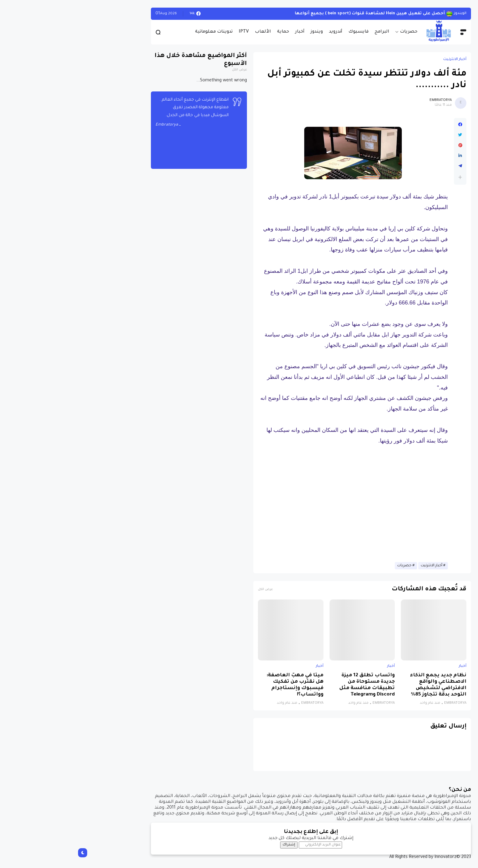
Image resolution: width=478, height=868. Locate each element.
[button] (388, 177)
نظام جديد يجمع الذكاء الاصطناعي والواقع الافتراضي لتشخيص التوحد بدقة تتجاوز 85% (366, 685)
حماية (211, 32)
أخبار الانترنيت (383, 59)
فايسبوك (287, 32)
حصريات (337, 32)
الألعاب (191, 32)
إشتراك (217, 845)
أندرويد (264, 32)
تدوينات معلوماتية (142, 32)
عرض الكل (193, 590)
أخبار (228, 32)
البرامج (310, 32)
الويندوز (388, 14)
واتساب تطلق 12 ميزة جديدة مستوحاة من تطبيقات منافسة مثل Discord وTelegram (295, 685)
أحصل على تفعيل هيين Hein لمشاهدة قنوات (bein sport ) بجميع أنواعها (298, 14)
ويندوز (245, 32)
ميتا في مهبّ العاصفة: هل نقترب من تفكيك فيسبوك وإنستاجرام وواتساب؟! (223, 685)
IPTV (172, 32)
